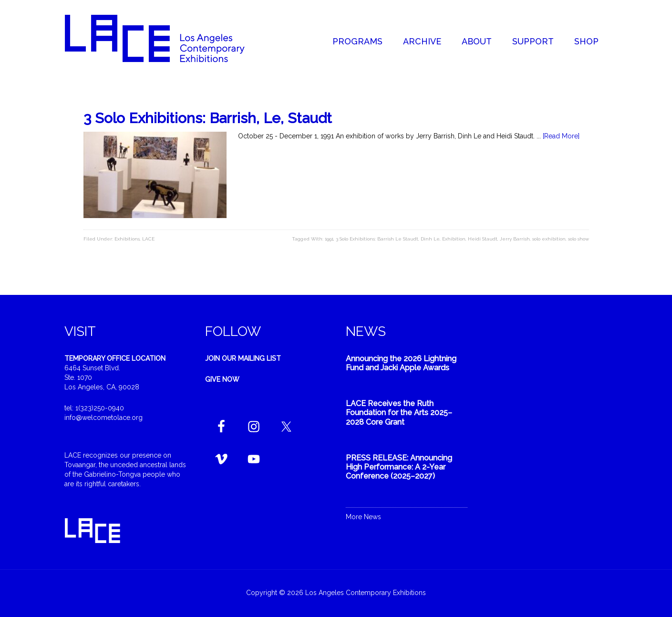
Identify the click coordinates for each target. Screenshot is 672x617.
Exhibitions (127, 239)
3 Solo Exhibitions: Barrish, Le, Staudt (208, 118)
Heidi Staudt (483, 239)
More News (363, 517)
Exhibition (454, 239)
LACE (148, 239)
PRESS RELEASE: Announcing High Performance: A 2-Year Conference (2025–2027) (399, 467)
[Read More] (561, 136)
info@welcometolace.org (103, 418)
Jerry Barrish (515, 239)
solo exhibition (549, 239)
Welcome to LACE (165, 38)
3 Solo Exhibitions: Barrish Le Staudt (377, 239)
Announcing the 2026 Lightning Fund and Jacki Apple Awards (401, 363)
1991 (329, 239)
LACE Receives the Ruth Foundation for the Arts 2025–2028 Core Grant (399, 413)
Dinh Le (430, 239)
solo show (579, 239)
